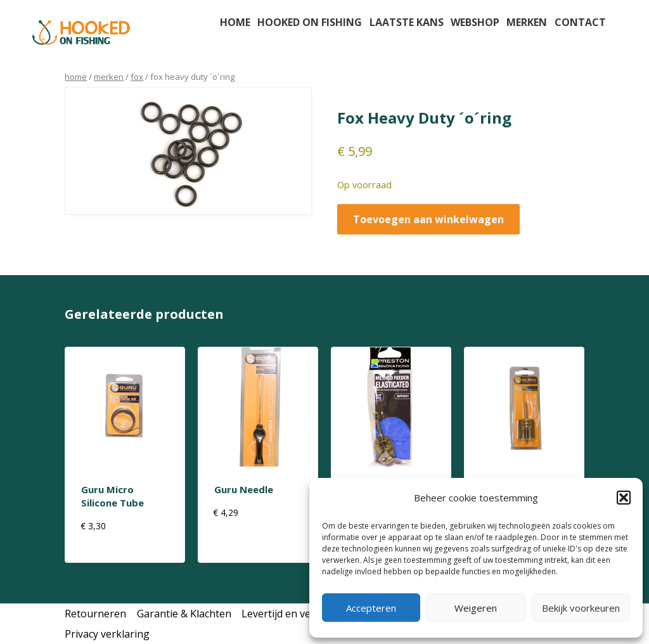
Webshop (475, 22)
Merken (527, 22)
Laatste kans (407, 22)
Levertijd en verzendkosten (306, 614)
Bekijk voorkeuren (581, 608)
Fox (137, 77)
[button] (624, 498)
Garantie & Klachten (184, 614)
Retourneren (95, 614)
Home (235, 22)
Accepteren (371, 608)
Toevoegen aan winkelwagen (428, 219)
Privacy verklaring (107, 634)
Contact (580, 22)
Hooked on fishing (310, 22)
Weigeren (476, 608)
